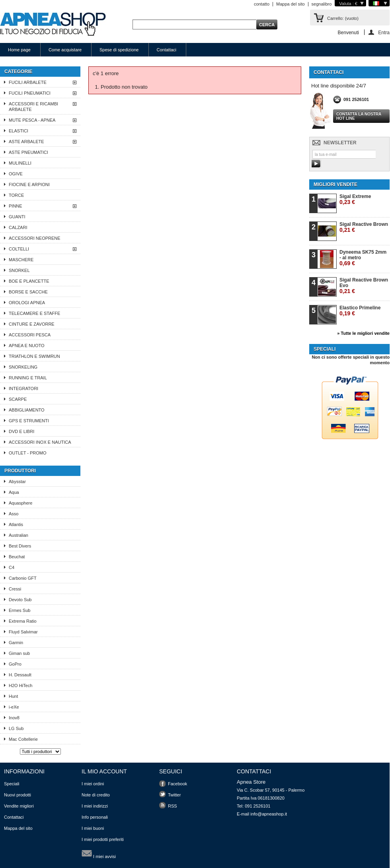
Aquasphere (20, 503)
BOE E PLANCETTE (29, 281)
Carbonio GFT (23, 578)
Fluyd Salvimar (23, 632)
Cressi (15, 589)
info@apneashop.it (269, 814)
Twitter (174, 795)
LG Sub (16, 728)
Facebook (177, 784)
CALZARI (18, 227)
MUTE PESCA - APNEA (32, 120)
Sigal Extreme (355, 199)
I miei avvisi (99, 853)
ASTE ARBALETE (26, 142)
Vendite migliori (19, 806)
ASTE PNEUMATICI (28, 152)
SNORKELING (23, 367)
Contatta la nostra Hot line (359, 116)
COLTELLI (19, 249)
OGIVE (16, 174)
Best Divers (20, 546)
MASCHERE (21, 260)
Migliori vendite (335, 184)
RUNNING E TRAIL (28, 378)
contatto (262, 4)
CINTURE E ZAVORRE (32, 324)
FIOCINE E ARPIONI (29, 184)
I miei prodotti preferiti (103, 839)
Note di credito (96, 795)
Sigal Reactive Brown (364, 227)
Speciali (325, 349)
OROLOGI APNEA (27, 303)
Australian (19, 535)
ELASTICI (19, 131)
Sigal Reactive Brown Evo (364, 286)
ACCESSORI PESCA (30, 335)
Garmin (16, 643)
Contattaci (167, 50)
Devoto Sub (20, 600)
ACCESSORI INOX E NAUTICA (40, 442)
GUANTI (17, 217)
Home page (19, 50)
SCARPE (18, 399)
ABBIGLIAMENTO (27, 410)
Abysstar (17, 482)
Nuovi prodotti (18, 795)
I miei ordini (93, 784)
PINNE (16, 206)
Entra (384, 32)
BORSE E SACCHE (28, 292)
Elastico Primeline (360, 311)
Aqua (14, 492)
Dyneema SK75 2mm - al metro (363, 258)
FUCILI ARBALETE (28, 82)
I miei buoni (93, 828)
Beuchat (17, 557)
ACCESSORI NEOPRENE (35, 238)
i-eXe (14, 707)
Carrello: (343, 18)
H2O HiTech (20, 685)
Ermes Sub (19, 610)
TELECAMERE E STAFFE (34, 313)
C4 (12, 567)
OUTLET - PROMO (28, 453)
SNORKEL (19, 270)
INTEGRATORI (23, 388)
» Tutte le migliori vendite (363, 333)
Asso (14, 514)
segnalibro (322, 4)
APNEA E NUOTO (27, 346)
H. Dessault (20, 675)
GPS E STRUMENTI (29, 421)
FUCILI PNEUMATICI (30, 93)
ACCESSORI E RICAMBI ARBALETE (33, 107)
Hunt (13, 696)
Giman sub (19, 653)
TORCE (16, 195)
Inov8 (14, 718)
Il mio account (104, 771)
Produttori (20, 471)
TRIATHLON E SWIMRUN (34, 356)
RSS (173, 806)
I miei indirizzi (95, 806)
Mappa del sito (291, 4)
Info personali (95, 817)
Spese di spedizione (119, 50)
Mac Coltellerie (23, 739)
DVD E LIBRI (21, 431)
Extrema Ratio (23, 621)
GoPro (15, 664)
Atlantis (16, 524)
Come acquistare (65, 50)
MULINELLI (20, 163)
